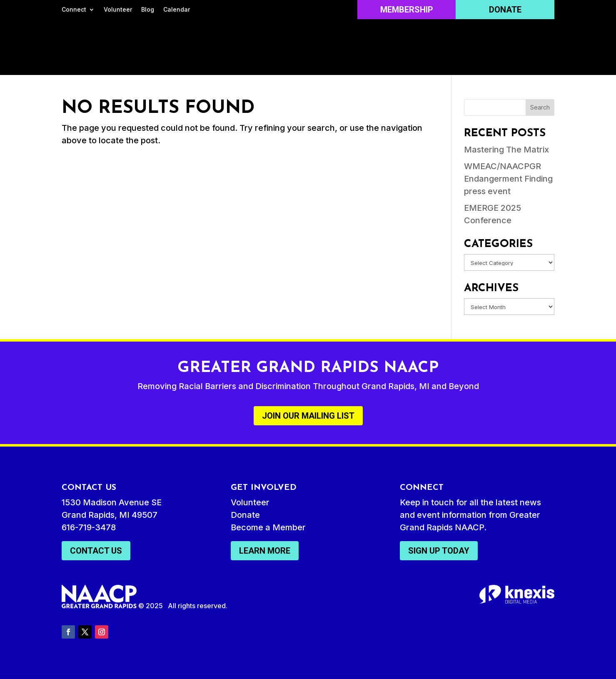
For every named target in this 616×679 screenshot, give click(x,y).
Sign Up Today (439, 551)
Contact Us (96, 551)
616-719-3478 (89, 527)
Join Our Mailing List (308, 416)
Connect (74, 10)
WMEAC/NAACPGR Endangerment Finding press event (508, 179)
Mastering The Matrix (506, 150)
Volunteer (118, 10)
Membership (407, 10)
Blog (148, 10)
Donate (505, 10)
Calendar (177, 10)
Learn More (265, 551)
